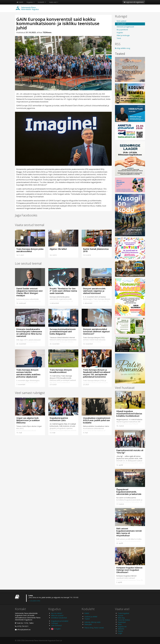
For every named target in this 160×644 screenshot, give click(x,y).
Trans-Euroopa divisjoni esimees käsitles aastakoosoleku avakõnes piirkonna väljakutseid (28, 373)
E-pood (120, 615)
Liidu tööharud (56, 625)
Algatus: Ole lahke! (58, 249)
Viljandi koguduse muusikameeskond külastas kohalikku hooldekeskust (129, 414)
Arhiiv (120, 624)
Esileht (20, 2)
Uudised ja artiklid (91, 617)
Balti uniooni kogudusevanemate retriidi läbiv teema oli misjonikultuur (129, 532)
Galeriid (87, 622)
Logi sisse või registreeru (134, 2)
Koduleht (42, 2)
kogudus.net (122, 627)
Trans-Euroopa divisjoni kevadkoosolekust (61, 371)
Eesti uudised (121, 21)
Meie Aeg (121, 618)
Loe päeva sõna (35, 601)
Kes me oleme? (57, 613)
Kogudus (30, 2)
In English (56, 629)
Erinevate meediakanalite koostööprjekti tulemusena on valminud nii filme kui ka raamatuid (29, 333)
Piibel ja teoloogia (123, 35)
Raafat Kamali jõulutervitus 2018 (96, 250)
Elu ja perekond (122, 30)
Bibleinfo (121, 629)
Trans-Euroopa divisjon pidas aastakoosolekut (30, 250)
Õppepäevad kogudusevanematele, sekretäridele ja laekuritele (129, 492)
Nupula (120, 631)
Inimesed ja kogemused (125, 27)
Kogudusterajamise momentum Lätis (59, 419)
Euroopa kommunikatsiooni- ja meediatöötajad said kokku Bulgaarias (63, 331)
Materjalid (88, 624)
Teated (120, 54)
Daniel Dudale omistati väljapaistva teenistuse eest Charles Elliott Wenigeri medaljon (29, 292)
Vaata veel (54, 2)
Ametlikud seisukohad (59, 618)
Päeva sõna (89, 628)
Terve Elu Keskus (124, 620)
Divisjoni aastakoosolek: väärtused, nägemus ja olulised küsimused (94, 291)
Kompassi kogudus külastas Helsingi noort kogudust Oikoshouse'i (129, 570)
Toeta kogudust (123, 613)
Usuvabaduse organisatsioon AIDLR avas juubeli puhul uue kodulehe (97, 420)
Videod (93, 622)
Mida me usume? (57, 615)
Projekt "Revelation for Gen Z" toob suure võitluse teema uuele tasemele (63, 291)
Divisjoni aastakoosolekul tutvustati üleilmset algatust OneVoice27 (96, 331)
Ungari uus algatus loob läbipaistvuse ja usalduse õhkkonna (28, 420)
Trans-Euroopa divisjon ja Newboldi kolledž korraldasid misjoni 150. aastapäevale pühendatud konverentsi (97, 373)
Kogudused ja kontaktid (60, 621)
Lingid (120, 633)
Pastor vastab (99, 628)
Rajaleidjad (122, 622)
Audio (98, 622)
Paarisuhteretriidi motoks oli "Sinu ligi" (130, 451)
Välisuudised (121, 24)
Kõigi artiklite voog (122, 48)
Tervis (119, 38)
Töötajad (54, 623)
